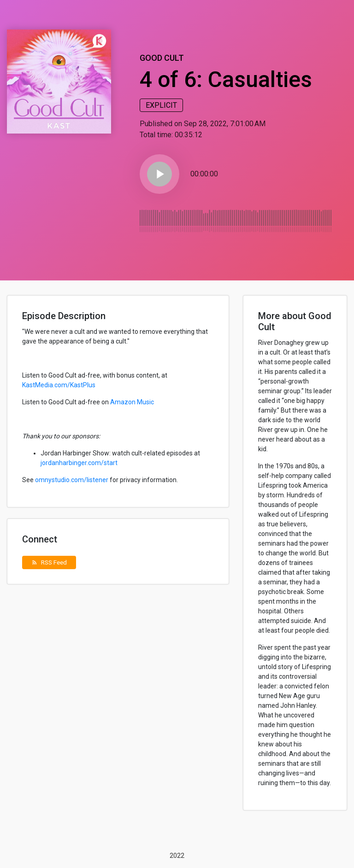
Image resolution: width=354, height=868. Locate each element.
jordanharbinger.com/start (79, 463)
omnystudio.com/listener (72, 480)
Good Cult (162, 58)
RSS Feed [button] (49, 562)
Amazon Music (132, 402)
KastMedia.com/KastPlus (59, 385)
